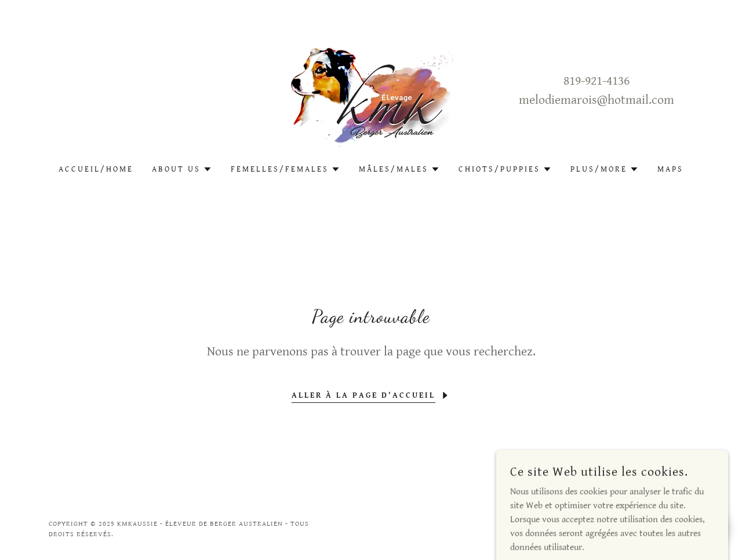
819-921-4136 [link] (596, 81)
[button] (182, 169)
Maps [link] (670, 169)
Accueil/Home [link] (96, 169)
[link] (371, 90)
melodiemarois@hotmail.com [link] (596, 100)
